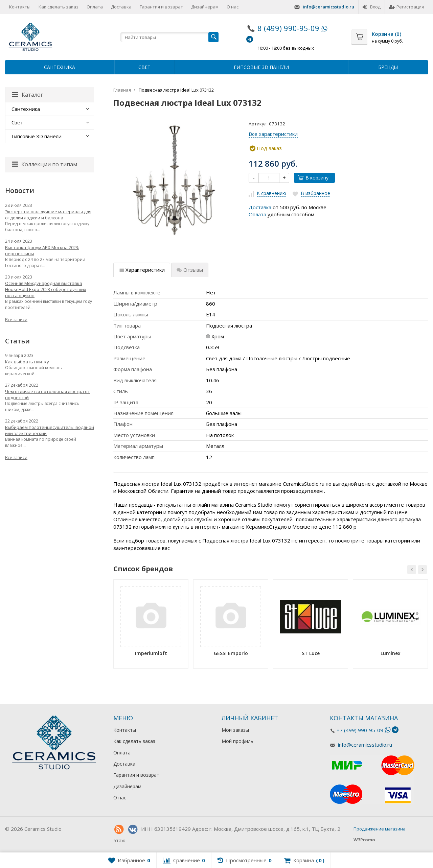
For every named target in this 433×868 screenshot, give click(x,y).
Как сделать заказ (59, 7)
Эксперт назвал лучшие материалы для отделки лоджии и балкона (48, 215)
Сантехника (60, 67)
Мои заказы (235, 730)
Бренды (388, 67)
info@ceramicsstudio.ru (328, 7)
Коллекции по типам (44, 164)
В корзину (313, 178)
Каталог (28, 95)
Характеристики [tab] (142, 270)
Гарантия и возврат (161, 7)
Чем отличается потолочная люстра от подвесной (48, 394)
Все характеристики (273, 134)
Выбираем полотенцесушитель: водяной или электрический (50, 430)
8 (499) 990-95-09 (288, 28)
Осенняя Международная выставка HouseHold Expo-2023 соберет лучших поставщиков (46, 289)
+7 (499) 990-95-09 (360, 730)
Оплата (95, 7)
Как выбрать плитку (27, 362)
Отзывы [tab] (190, 270)
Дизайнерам (205, 7)
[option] (151, 626)
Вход (372, 7)
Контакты (20, 7)
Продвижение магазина (380, 829)
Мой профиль (237, 741)
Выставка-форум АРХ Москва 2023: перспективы (42, 250)
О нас (233, 7)
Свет (144, 67)
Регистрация (406, 7)
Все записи (16, 320)
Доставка (121, 7)
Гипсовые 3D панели (261, 67)
